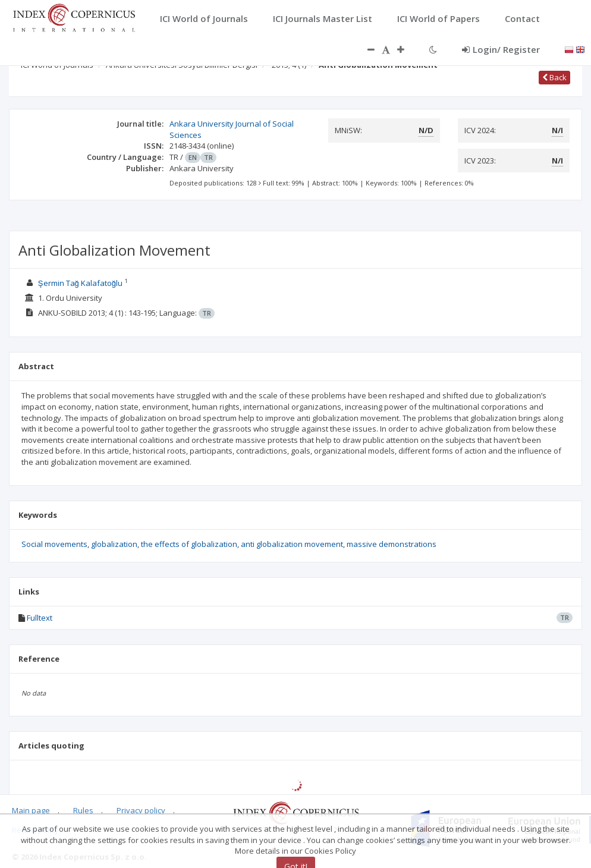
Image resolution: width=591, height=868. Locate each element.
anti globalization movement (292, 544)
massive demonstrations (392, 544)
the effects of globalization (189, 544)
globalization (114, 544)
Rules (83, 810)
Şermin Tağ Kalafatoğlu (80, 283)
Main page (31, 810)
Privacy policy (141, 810)
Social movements (54, 544)
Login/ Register (501, 49)
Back (554, 77)
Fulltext (40, 618)
